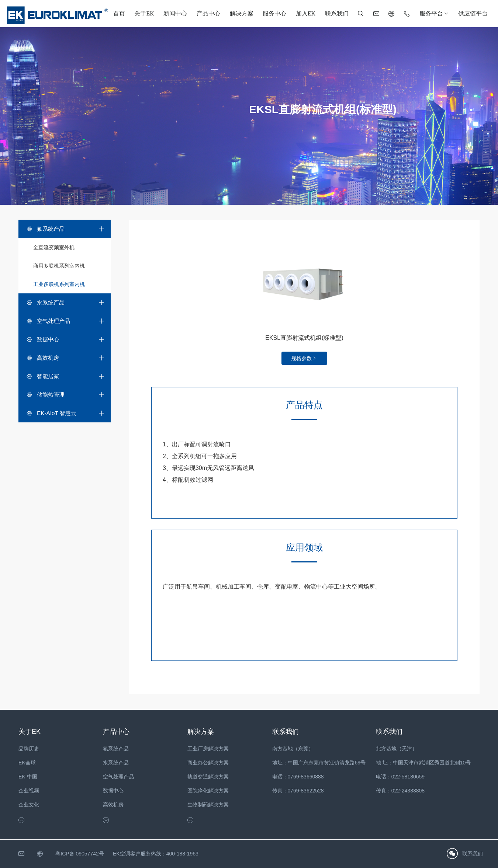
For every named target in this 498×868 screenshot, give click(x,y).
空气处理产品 (118, 777)
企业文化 (29, 805)
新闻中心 (175, 13)
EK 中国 (28, 777)
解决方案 (242, 13)
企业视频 (29, 791)
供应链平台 (473, 13)
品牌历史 (29, 749)
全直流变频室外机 (54, 247)
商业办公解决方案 (208, 763)
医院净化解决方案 (208, 791)
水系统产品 (116, 763)
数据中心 (113, 791)
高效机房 (113, 805)
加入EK (306, 13)
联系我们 (337, 13)
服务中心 (274, 13)
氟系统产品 (116, 749)
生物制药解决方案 (208, 805)
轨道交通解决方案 (208, 777)
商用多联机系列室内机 (59, 266)
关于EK (144, 13)
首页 (119, 13)
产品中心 (208, 13)
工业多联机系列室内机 (59, 284)
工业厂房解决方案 (208, 749)
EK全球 (27, 763)
